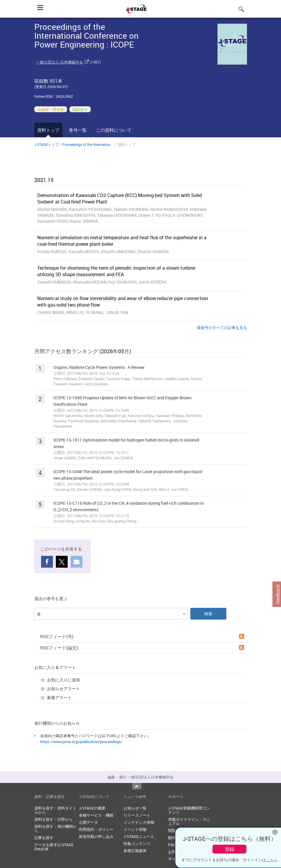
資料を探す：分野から (53, 819)
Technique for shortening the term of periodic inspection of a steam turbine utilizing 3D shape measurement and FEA (116, 271)
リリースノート (137, 815)
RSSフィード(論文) (142, 648)
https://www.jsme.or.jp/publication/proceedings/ (81, 742)
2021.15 (44, 180)
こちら (272, 860)
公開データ (88, 822)
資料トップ (48, 130)
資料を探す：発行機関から (55, 828)
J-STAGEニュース (139, 836)
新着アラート (59, 697)
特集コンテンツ (137, 843)
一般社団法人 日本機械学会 (60, 62)
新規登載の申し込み (96, 836)
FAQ (172, 845)
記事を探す (44, 838)
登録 (230, 849)
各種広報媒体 (135, 851)
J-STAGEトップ (46, 144)
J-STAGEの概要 (92, 808)
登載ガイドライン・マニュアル (189, 821)
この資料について (114, 130)
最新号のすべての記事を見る (222, 328)
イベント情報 (135, 829)
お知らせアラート (64, 689)
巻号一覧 (78, 130)
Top (137, 786)
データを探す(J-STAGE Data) (54, 847)
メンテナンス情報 (139, 822)
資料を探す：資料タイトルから (55, 810)
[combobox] (111, 614)
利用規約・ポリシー (96, 829)
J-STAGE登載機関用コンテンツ (189, 810)
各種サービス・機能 (96, 815)
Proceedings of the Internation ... (88, 144)
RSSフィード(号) (142, 636)
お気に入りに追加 (64, 680)
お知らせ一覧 (135, 808)
